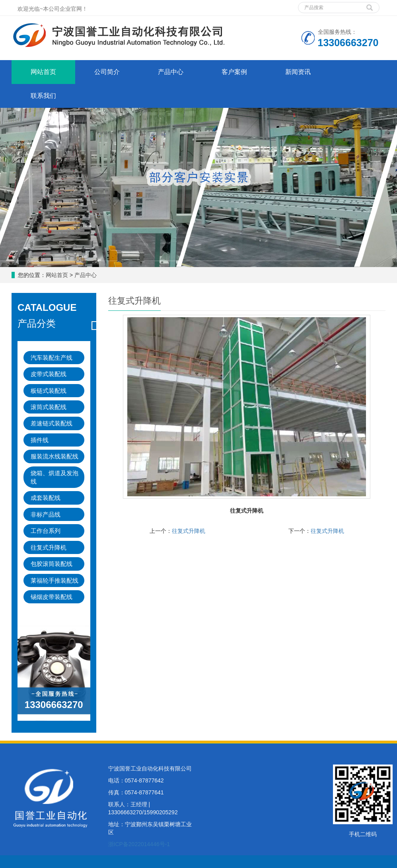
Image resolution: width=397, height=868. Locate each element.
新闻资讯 (298, 72)
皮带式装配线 (49, 374)
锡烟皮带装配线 (52, 597)
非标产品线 (46, 514)
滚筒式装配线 (49, 407)
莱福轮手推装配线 (54, 580)
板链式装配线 (49, 391)
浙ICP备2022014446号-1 (139, 844)
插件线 (40, 440)
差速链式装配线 (52, 423)
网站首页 (43, 72)
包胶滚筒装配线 (52, 564)
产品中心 (171, 72)
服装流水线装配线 (54, 456)
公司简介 (107, 72)
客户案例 (234, 72)
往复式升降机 (189, 531)
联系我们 (43, 96)
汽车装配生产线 (52, 358)
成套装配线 (46, 498)
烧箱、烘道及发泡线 (54, 477)
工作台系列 (46, 531)
